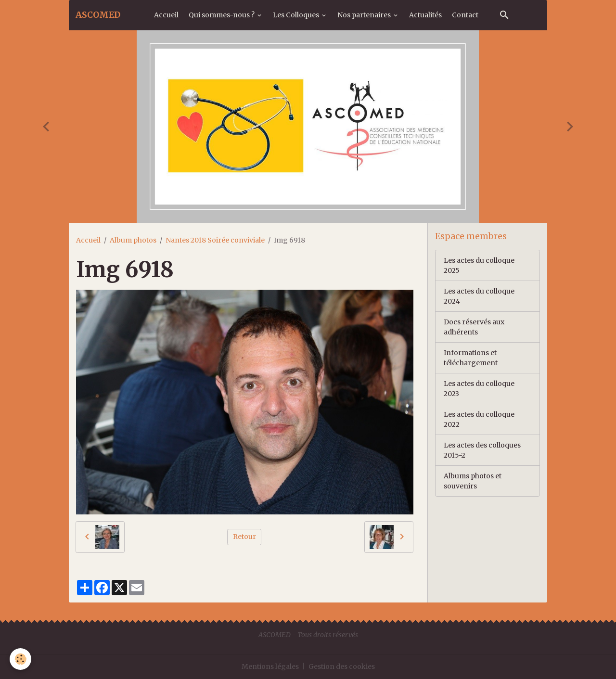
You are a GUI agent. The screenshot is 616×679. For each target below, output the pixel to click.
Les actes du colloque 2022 (479, 419)
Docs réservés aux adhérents (474, 327)
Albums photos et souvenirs (473, 481)
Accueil (166, 15)
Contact (465, 15)
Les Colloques (297, 15)
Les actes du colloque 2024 (479, 296)
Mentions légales (270, 666)
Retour (244, 537)
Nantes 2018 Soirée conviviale (215, 240)
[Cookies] (20, 659)
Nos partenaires (365, 15)
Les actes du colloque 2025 (479, 265)
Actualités (425, 15)
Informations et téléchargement (471, 358)
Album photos (133, 240)
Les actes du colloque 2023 (479, 389)
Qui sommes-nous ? (222, 15)
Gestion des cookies (342, 666)
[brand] (98, 15)
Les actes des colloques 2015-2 (482, 450)
